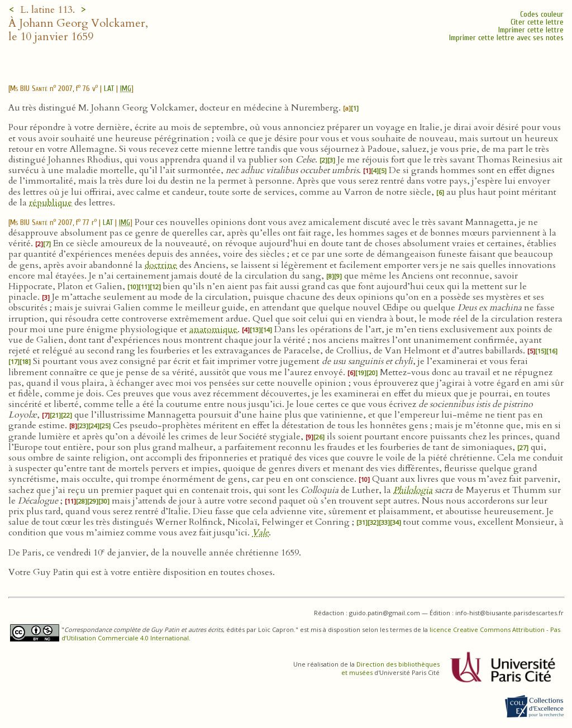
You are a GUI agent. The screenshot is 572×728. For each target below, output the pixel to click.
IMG (126, 88)
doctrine (161, 265)
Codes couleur (542, 14)
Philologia (413, 490)
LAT (109, 88)
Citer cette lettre (537, 22)
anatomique (213, 329)
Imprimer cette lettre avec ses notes (506, 38)
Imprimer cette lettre (531, 30)
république (51, 203)
